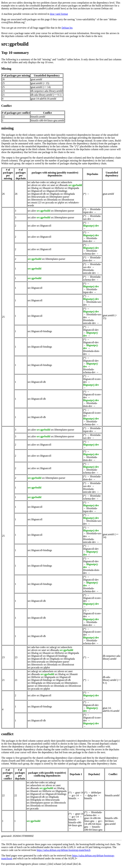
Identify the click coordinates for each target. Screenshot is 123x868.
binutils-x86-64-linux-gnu (75, 824)
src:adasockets (65, 182)
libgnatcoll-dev (91, 330)
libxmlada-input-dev (92, 211)
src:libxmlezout (66, 200)
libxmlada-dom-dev (90, 240)
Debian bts (67, 28)
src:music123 (35, 202)
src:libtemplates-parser (58, 197)
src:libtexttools (35, 200)
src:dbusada (62, 185)
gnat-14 (79, 793)
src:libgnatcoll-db (37, 194)
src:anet (51, 185)
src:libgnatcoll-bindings (55, 191)
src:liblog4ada (68, 194)
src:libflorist (57, 188)
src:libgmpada (72, 188)
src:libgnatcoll (35, 191)
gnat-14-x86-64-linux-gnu (93, 820)
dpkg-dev (92, 795)
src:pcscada (48, 202)
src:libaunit (45, 188)
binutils (72, 798)
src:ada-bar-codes (37, 182)
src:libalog (33, 188)
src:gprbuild (15, 44)
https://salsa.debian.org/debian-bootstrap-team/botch (64, 850)
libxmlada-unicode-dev (89, 271)
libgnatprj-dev (91, 226)
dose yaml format (59, 14)
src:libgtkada (53, 194)
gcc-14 (75, 795)
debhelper (96, 793)
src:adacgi (51, 182)
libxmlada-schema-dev (90, 252)
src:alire (42, 185)
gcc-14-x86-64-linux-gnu (93, 824)
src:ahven (33, 185)
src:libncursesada (37, 197)
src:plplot (59, 202)
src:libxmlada (51, 200)
